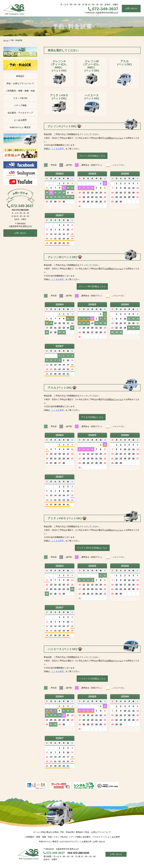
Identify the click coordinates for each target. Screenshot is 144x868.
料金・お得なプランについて (20, 83)
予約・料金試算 (67, 832)
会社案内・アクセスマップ (20, 113)
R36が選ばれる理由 (49, 832)
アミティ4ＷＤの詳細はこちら (92, 548)
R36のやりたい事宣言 (20, 127)
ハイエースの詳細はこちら (92, 679)
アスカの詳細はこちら (92, 417)
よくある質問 (20, 120)
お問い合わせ (131, 8)
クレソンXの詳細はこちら (92, 156)
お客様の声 (86, 842)
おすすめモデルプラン (70, 842)
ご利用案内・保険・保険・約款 (20, 91)
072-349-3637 (105, 9)
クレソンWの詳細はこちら (92, 286)
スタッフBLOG (20, 98)
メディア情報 (20, 105)
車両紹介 (20, 76)
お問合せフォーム (114, 138)
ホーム (36, 832)
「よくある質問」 (58, 149)
